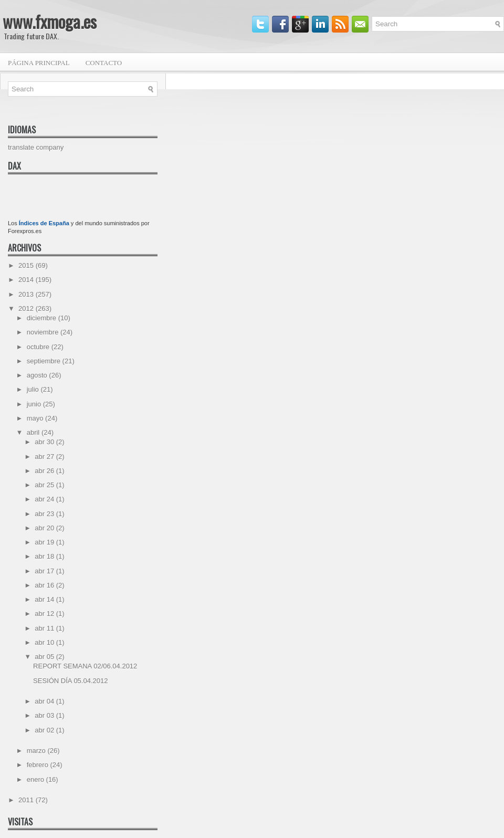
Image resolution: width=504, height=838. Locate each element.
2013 (27, 294)
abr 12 (45, 614)
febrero (39, 765)
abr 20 (45, 528)
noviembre (44, 332)
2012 (27, 308)
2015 (27, 265)
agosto (38, 375)
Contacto (104, 63)
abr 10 (45, 642)
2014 (27, 280)
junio (35, 404)
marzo (37, 751)
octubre (39, 347)
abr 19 (45, 542)
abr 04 (45, 701)
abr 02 (45, 730)
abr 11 (45, 628)
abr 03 (45, 715)
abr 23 (45, 514)
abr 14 (45, 599)
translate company (36, 147)
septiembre (45, 361)
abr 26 (45, 471)
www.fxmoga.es (50, 21)
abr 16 (45, 585)
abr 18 (45, 556)
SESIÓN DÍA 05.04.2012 (70, 681)
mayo (36, 418)
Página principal (39, 63)
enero (36, 779)
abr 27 (45, 457)
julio (34, 389)
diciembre (43, 318)
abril (34, 432)
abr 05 (45, 657)
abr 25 (45, 485)
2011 (27, 800)
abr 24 (45, 499)
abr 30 (45, 442)
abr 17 (45, 571)
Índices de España (44, 223)
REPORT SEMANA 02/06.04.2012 (85, 666)
